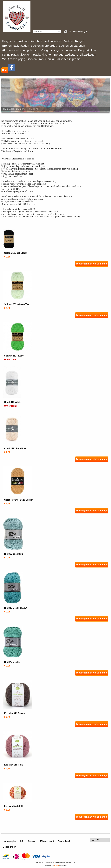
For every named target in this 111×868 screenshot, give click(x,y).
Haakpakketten (43, 55)
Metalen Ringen (74, 41)
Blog (5, 70)
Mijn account (47, 841)
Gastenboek (64, 841)
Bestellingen (9, 847)
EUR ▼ (95, 840)
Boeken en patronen (72, 46)
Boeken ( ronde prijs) (40, 59)
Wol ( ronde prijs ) (14, 59)
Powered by (56, 866)
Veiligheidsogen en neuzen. (59, 50)
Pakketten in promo (68, 59)
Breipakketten (87, 50)
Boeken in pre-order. (44, 46)
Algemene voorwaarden (66, 862)
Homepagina (10, 841)
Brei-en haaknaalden (16, 46)
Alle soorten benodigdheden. (21, 50)
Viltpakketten (88, 55)
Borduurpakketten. (66, 55)
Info (22, 841)
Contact (32, 841)
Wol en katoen (53, 41)
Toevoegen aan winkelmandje (92, 264)
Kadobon (36, 41)
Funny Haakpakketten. (17, 55)
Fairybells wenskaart (16, 41)
